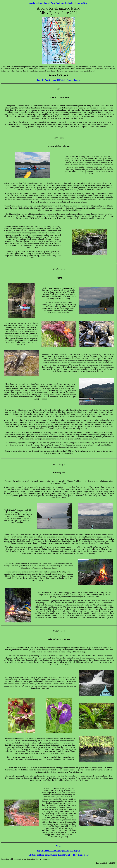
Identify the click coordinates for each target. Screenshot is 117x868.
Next (58, 846)
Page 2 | (48, 80)
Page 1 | (40, 80)
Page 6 (77, 80)
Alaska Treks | (68, 3)
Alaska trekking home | (40, 3)
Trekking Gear (81, 3)
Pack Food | (55, 3)
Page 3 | (55, 80)
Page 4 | (62, 80)
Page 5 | (70, 80)
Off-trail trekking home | (40, 855)
